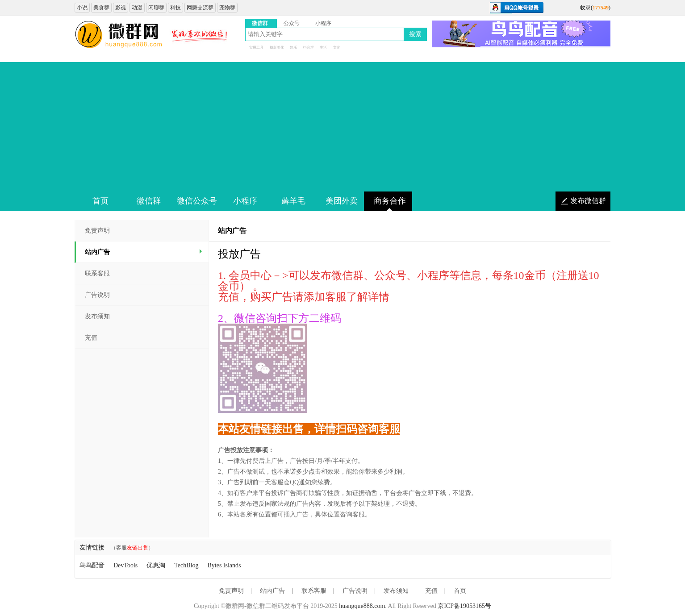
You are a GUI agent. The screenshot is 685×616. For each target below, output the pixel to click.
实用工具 (256, 48)
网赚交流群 (200, 8)
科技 (175, 8)
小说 (82, 8)
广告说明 (97, 295)
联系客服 (97, 273)
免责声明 (97, 231)
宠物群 (227, 8)
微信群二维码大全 (119, 35)
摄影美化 (277, 48)
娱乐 (293, 48)
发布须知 (97, 316)
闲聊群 (156, 8)
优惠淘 (156, 565)
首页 (460, 591)
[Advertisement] (342, 125)
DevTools (125, 565)
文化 (337, 48)
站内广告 (144, 252)
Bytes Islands (224, 565)
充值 (91, 338)
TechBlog (186, 565)
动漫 (137, 8)
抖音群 (309, 48)
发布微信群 (588, 201)
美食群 (101, 8)
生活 (323, 48)
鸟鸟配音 (92, 565)
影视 (121, 8)
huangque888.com (362, 606)
